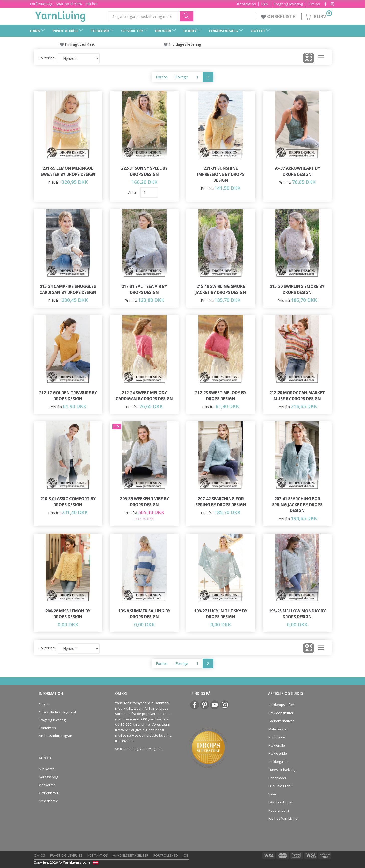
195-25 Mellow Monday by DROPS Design (297, 614)
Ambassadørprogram (56, 736)
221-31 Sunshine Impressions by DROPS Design (221, 174)
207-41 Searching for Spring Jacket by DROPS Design (297, 504)
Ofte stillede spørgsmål (57, 712)
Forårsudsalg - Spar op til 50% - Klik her (64, 4)
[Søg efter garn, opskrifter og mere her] (187, 16)
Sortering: (47, 58)
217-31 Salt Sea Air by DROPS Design (144, 289)
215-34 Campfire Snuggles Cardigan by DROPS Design (68, 289)
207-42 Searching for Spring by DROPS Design (221, 502)
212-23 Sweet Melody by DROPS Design (221, 395)
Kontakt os (246, 4)
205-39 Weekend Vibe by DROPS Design (144, 502)
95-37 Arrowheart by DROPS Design (297, 171)
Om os (314, 4)
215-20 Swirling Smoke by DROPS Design (297, 289)
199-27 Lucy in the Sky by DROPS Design (221, 614)
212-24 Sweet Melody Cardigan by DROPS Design (144, 395)
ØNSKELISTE (279, 16)
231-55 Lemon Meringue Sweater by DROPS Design (68, 171)
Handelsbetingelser (131, 855)
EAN (265, 4)
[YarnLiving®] (60, 15)
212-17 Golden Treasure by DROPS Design (68, 395)
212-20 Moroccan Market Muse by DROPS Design (297, 395)
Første (162, 77)
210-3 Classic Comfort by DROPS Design (68, 502)
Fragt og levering (288, 4)
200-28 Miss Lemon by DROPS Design (68, 614)
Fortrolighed (166, 855)
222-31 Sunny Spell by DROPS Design (144, 171)
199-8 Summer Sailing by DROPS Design (144, 614)
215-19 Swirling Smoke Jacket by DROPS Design (221, 289)
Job (186, 855)
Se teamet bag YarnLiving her (139, 749)
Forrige (182, 77)
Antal (133, 192)
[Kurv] (318, 16)
